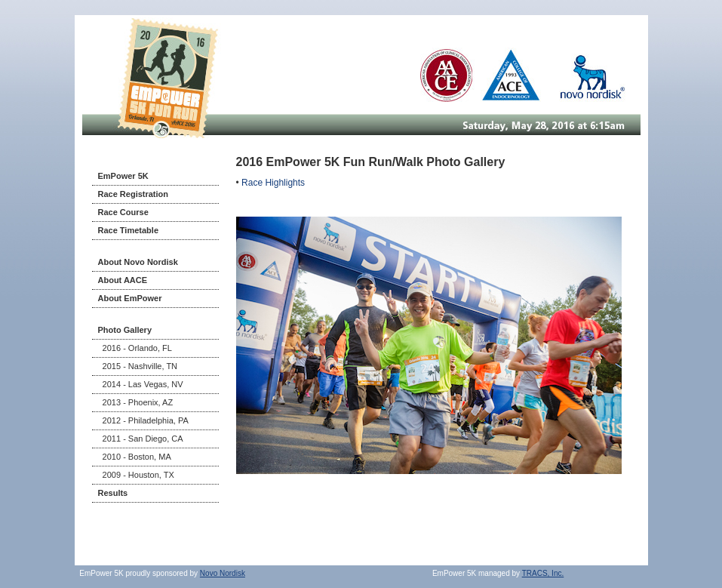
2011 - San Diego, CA (141, 439)
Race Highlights (273, 183)
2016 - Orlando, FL (135, 348)
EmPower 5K (123, 176)
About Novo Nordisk (138, 262)
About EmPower (130, 298)
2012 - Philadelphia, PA (143, 420)
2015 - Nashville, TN (138, 366)
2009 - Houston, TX (136, 475)
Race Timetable (129, 230)
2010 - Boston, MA (135, 457)
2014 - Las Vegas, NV (141, 384)
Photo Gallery (125, 330)
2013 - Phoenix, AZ (136, 402)
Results (113, 493)
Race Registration (134, 194)
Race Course (123, 212)
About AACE (123, 280)
